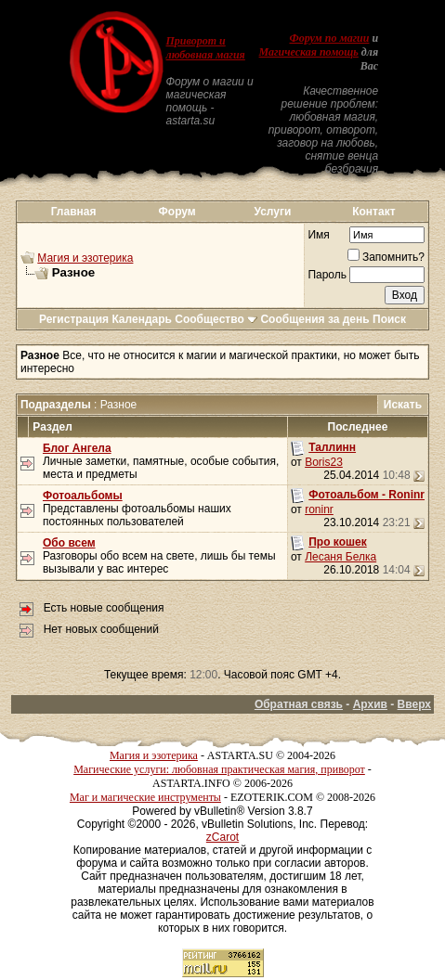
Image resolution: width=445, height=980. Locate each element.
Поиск (389, 319)
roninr (319, 509)
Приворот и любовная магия (206, 48)
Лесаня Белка (340, 557)
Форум (177, 212)
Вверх (414, 704)
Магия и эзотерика (85, 258)
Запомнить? (386, 257)
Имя (318, 235)
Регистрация (74, 319)
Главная (74, 212)
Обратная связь (299, 704)
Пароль (327, 275)
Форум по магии (329, 38)
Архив (370, 704)
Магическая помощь (309, 52)
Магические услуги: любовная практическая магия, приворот (219, 769)
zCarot (222, 837)
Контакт (373, 212)
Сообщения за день (314, 319)
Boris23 (324, 462)
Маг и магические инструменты (145, 797)
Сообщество (216, 319)
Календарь (142, 319)
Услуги (272, 212)
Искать (403, 405)
